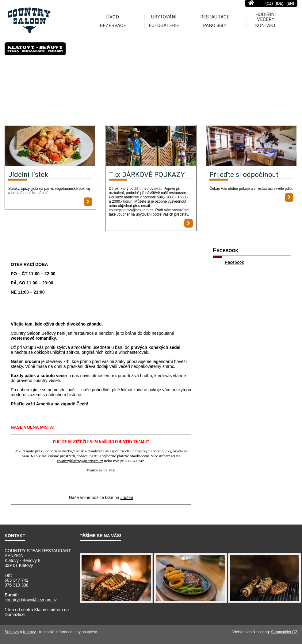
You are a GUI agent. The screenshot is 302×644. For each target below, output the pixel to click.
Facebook (234, 262)
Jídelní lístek (28, 174)
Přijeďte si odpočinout (244, 174)
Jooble (127, 498)
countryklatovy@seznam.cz (31, 600)
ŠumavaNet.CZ (284, 632)
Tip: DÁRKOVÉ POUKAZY (147, 174)
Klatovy (29, 632)
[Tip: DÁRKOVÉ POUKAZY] (151, 146)
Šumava (12, 632)
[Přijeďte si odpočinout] (251, 146)
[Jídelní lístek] (50, 146)
